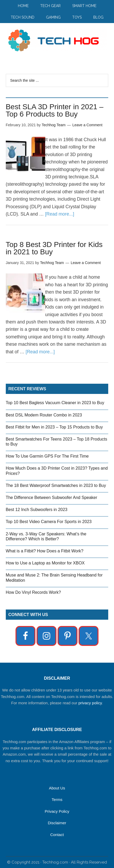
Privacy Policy (57, 811)
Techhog (57, 40)
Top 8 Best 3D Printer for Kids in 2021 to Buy (54, 248)
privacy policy (90, 703)
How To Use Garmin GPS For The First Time (47, 456)
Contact (57, 835)
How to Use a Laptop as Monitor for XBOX (45, 563)
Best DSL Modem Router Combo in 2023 (44, 415)
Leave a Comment (87, 125)
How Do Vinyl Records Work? (33, 592)
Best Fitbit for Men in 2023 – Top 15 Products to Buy (54, 427)
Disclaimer (57, 823)
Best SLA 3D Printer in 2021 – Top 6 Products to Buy (55, 110)
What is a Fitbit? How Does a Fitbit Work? (45, 551)
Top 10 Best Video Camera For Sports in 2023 (49, 522)
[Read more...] (59, 214)
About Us (57, 788)
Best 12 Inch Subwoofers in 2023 (37, 510)
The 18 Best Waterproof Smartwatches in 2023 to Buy (56, 485)
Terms (57, 800)
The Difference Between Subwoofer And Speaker (51, 498)
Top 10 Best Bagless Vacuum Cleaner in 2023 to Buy (55, 403)
